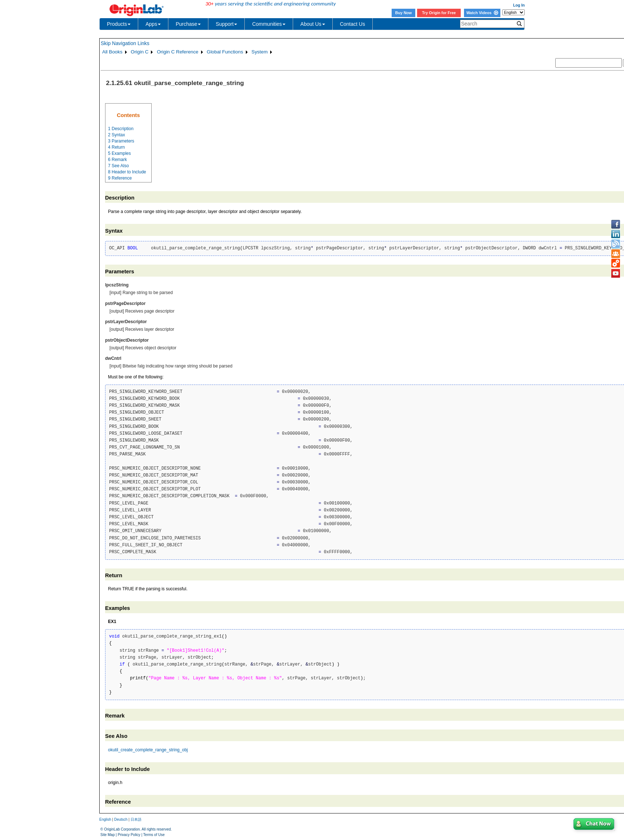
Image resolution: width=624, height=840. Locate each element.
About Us (313, 24)
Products (119, 24)
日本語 (136, 819)
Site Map (107, 835)
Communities (269, 24)
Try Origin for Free (439, 13)
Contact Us (353, 24)
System (260, 52)
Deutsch (121, 819)
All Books (112, 52)
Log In (519, 5)
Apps (153, 24)
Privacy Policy (129, 835)
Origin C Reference (177, 52)
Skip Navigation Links (125, 43)
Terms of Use (154, 835)
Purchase (188, 24)
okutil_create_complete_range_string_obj (148, 750)
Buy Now (404, 13)
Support (226, 24)
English (105, 819)
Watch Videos (482, 13)
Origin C (140, 52)
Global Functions (225, 52)
